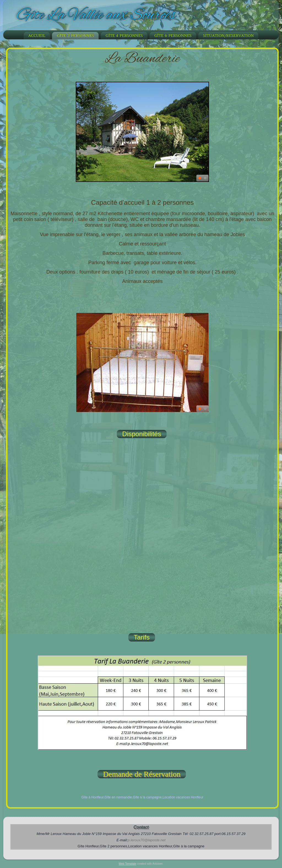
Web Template (128, 864)
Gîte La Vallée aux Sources (97, 15)
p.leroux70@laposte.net (147, 840)
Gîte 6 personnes (173, 36)
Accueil (37, 36)
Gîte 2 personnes (75, 36)
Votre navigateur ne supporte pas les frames (142, 542)
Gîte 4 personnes (124, 36)
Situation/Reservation (228, 36)
